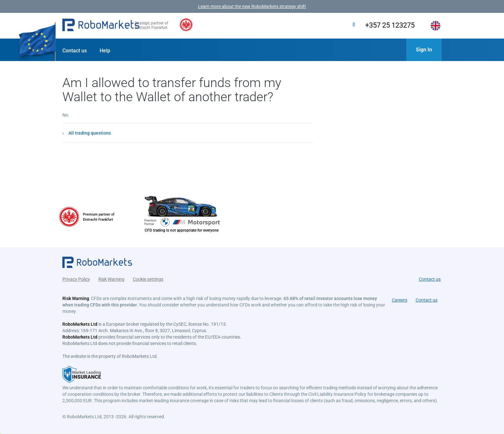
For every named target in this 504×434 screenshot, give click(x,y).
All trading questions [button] (90, 133)
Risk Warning (111, 277)
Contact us (75, 51)
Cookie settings (148, 277)
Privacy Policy (76, 277)
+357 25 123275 (385, 25)
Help (105, 51)
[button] (101, 26)
